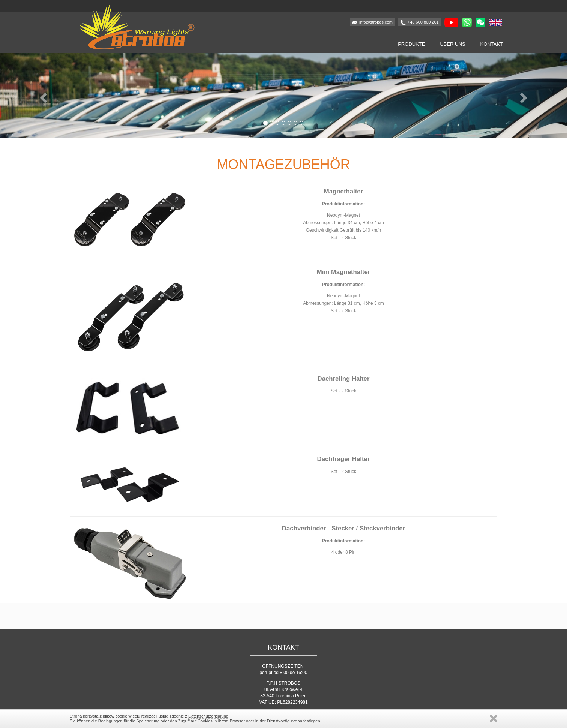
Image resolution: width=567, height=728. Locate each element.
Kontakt (492, 44)
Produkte (411, 44)
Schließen (493, 718)
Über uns (452, 44)
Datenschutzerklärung (208, 716)
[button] (43, 96)
